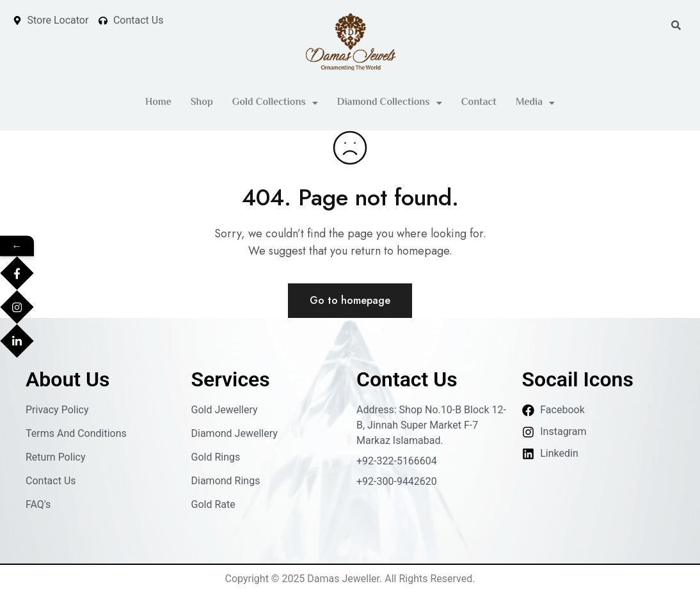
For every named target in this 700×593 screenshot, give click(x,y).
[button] (275, 103)
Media (535, 103)
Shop (202, 103)
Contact (479, 103)
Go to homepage (350, 300)
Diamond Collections (390, 103)
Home (158, 103)
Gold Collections (275, 103)
